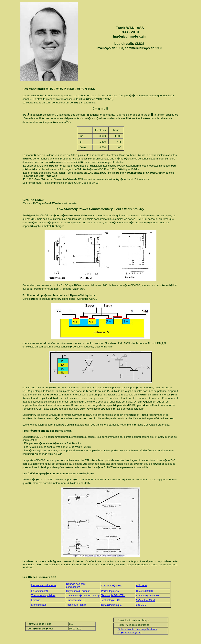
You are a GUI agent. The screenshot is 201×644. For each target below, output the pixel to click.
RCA (103, 173)
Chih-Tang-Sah (48, 176)
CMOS (140, 44)
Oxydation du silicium (78, 591)
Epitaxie (36, 600)
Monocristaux (39, 605)
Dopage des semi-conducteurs (77, 585)
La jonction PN (40, 591)
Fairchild (28, 176)
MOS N (40, 183)
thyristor (51, 387)
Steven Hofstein (64, 179)
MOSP (100, 99)
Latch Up (78, 289)
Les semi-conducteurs (44, 585)
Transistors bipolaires (43, 595)
